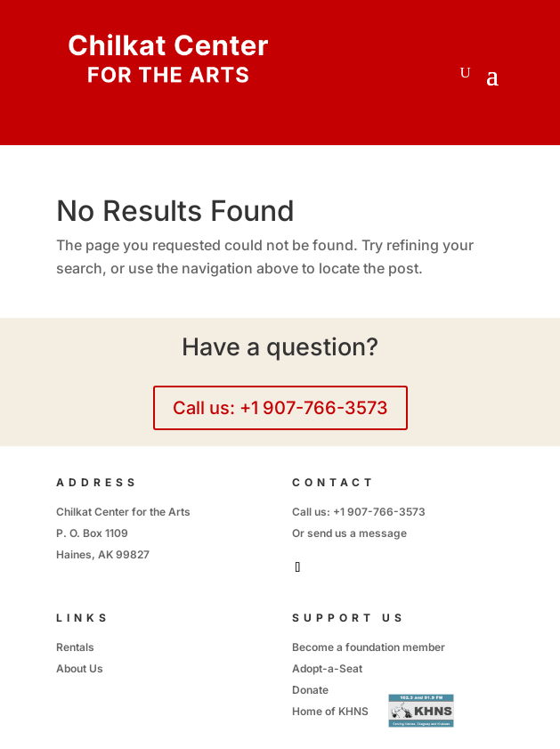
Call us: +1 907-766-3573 (280, 408)
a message (378, 533)
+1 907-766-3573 (379, 512)
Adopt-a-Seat (327, 668)
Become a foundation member (369, 647)
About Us (80, 668)
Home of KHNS (330, 711)
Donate (310, 690)
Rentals (75, 647)
